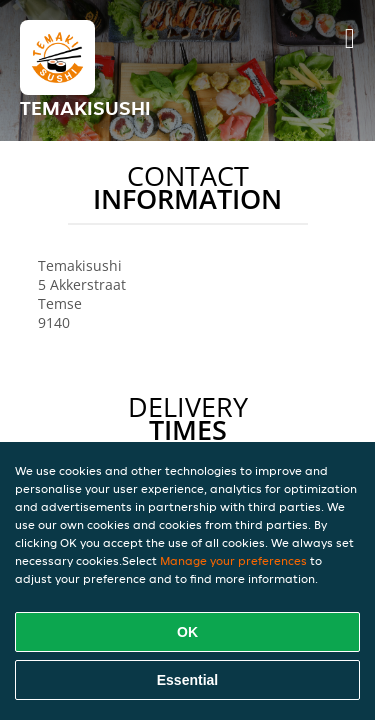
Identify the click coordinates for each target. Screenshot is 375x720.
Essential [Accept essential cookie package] (187, 680)
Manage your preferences (233, 560)
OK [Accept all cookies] (187, 632)
